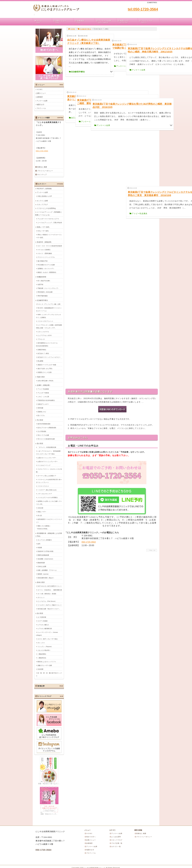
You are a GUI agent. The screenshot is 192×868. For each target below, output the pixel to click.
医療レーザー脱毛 (43, 227)
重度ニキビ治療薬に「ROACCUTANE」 (43, 527)
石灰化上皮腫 (42, 566)
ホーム (43, 22)
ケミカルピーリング (44, 465)
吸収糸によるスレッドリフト (47, 661)
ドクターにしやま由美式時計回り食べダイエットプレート (49, 481)
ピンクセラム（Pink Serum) (47, 601)
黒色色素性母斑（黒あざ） (46, 578)
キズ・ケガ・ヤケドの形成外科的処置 (50, 246)
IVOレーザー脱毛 (43, 231)
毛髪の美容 (41, 377)
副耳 (39, 544)
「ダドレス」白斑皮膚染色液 (47, 447)
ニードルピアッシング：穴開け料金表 (50, 222)
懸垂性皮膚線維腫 (43, 555)
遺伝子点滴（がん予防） (45, 368)
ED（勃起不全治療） (44, 281)
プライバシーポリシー (45, 171)
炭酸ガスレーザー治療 (45, 665)
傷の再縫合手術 (43, 261)
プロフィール (149, 22)
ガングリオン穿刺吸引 (45, 540)
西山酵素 (40, 361)
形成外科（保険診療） (45, 242)
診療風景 (85, 22)
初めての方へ (90, 837)
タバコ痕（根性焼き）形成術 (47, 594)
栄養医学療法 (42, 350)
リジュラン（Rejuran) (45, 646)
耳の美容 (40, 420)
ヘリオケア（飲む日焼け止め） (48, 490)
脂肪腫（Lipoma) (43, 574)
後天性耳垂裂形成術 (44, 424)
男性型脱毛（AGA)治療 (45, 292)
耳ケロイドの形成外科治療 (46, 439)
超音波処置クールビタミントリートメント (49, 521)
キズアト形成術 (43, 621)
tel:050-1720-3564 (143, 9)
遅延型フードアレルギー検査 (47, 365)
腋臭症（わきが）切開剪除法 (47, 272)
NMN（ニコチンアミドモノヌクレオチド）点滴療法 (48, 316)
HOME (72, 29)
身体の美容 (41, 582)
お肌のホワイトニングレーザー (48, 461)
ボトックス (41, 643)
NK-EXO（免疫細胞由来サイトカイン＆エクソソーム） (49, 309)
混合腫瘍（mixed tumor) (45, 559)
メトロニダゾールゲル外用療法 (48, 497)
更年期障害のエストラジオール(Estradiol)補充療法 (47, 344)
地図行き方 (128, 22)
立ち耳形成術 (42, 431)
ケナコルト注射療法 (44, 250)
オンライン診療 (42, 201)
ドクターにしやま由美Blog (46, 208)
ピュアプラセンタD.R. (45, 335)
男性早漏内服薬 (43, 296)
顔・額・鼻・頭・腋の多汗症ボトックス (49, 674)
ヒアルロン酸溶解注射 (45, 628)
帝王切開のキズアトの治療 (46, 265)
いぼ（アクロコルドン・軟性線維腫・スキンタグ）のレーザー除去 (49, 452)
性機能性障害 (42, 277)
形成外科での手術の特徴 (45, 551)
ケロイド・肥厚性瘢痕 (45, 253)
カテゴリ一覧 (115, 846)
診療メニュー (63, 22)
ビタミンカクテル (43, 332)
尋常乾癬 (40, 408)
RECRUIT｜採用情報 (44, 189)
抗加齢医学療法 (84, 29)
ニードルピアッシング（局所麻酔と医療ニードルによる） (49, 213)
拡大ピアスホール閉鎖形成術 (47, 427)
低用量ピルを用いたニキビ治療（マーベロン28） (49, 503)
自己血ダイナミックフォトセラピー (49, 357)
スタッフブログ (42, 204)
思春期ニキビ (42, 412)
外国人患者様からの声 (45, 196)
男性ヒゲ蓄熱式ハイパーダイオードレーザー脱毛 (49, 236)
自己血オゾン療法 (43, 353)
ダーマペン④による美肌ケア (47, 476)
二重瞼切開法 (42, 654)
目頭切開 (40, 669)
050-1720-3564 (89, 469)
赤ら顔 (40, 515)
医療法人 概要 (42, 167)
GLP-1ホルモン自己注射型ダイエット (50, 586)
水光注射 (40, 508)
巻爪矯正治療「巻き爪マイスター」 (49, 609)
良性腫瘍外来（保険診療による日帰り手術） (49, 535)
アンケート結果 (106, 22)
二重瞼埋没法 (42, 658)
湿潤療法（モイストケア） (46, 268)
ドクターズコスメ (43, 486)
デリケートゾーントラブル (46, 257)
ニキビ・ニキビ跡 (43, 396)
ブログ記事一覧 (116, 843)
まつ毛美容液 (42, 617)
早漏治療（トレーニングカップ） (48, 288)
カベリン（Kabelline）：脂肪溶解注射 (50, 590)
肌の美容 (40, 443)
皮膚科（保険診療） (44, 385)
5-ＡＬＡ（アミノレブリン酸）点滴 (49, 304)
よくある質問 (115, 837)
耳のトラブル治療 (43, 435)
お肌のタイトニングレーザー (47, 458)
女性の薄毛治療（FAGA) (45, 381)
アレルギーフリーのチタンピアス (48, 219)
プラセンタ (41, 339)
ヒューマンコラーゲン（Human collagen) (47, 634)
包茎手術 (40, 284)
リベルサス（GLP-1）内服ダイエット (50, 605)
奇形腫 (40, 547)
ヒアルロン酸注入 (43, 625)
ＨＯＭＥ (40, 89)
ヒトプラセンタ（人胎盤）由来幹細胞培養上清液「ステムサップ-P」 (49, 326)
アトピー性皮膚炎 (43, 389)
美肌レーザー (42, 512)
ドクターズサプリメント (45, 321)
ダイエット (41, 597)
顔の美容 (40, 613)
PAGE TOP (151, 478)
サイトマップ (42, 175)
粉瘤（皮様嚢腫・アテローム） (48, 570)
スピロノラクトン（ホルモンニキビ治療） (49, 470)
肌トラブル (41, 415)
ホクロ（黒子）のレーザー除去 (48, 639)
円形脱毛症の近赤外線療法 (46, 400)
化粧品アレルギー (43, 404)
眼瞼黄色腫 (41, 563)
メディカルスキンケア (45, 494)
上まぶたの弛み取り (44, 650)
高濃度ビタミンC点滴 (44, 372)
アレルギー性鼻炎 (43, 393)
